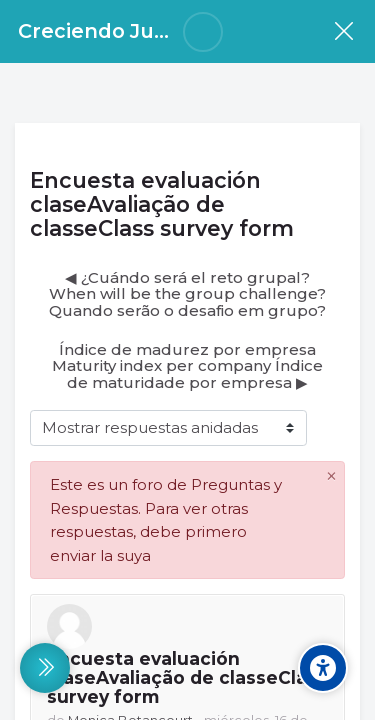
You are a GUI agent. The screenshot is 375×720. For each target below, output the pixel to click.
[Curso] (343, 31)
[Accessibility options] (323, 668)
